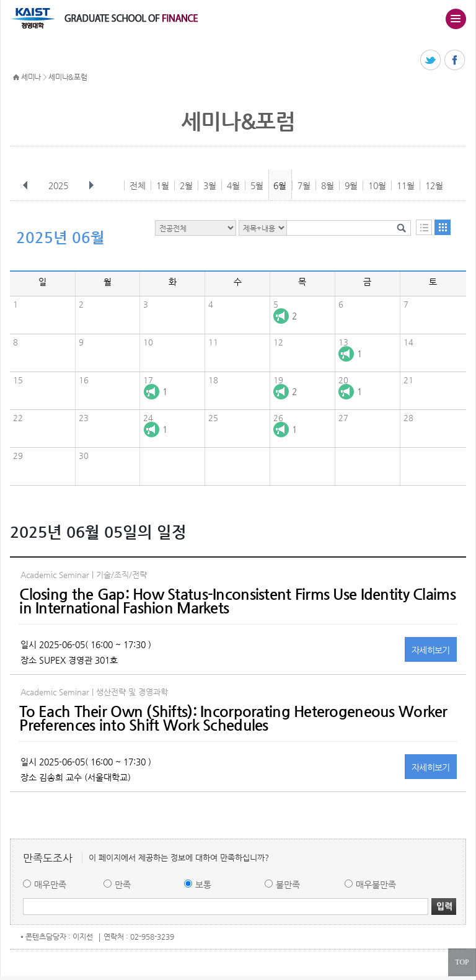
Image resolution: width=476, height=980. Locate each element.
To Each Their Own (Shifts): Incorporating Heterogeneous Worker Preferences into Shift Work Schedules (233, 718)
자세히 (431, 650)
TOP (462, 962)
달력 (443, 227)
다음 (91, 185)
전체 (138, 185)
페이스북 (455, 60)
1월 (163, 185)
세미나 (31, 77)
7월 (304, 185)
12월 (434, 185)
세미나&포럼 (68, 77)
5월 (257, 185)
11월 (406, 185)
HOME (16, 78)
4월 (233, 185)
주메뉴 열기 (456, 19)
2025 (59, 185)
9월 (351, 185)
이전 (25, 185)
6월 (280, 185)
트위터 (431, 60)
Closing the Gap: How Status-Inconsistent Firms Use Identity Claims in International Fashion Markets (237, 601)
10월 (377, 185)
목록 (424, 227)
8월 (328, 185)
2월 (186, 185)
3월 (210, 185)
